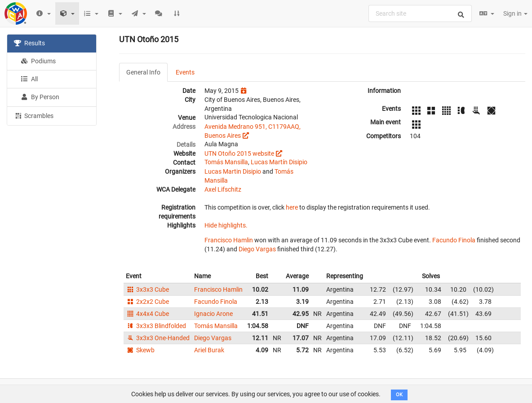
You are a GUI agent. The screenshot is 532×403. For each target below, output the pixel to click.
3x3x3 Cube (147, 289)
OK (399, 395)
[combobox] (420, 13)
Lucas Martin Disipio (233, 171)
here (292, 207)
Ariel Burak (209, 350)
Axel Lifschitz (223, 189)
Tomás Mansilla (226, 162)
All (29, 79)
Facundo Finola (454, 240)
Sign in (515, 13)
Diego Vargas (257, 249)
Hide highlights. (226, 225)
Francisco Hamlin (229, 240)
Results (29, 43)
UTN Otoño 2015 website (239, 153)
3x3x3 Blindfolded (156, 326)
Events (185, 72)
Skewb (140, 350)
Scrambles (34, 115)
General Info (143, 72)
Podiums (38, 61)
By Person (40, 97)
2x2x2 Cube (147, 302)
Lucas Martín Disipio (279, 162)
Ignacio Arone (213, 314)
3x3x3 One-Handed (158, 338)
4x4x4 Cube (147, 314)
